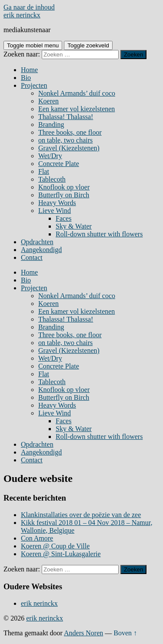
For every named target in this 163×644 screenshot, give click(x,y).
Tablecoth (52, 179)
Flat (44, 171)
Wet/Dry (50, 156)
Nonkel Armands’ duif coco (77, 93)
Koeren (48, 101)
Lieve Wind (55, 211)
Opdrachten (37, 242)
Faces (63, 218)
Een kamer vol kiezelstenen (77, 109)
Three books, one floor (70, 132)
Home (29, 70)
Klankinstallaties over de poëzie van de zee (81, 515)
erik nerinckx (22, 15)
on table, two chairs (65, 140)
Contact (32, 257)
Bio (26, 78)
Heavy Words (57, 203)
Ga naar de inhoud (29, 7)
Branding (51, 124)
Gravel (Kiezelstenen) (69, 148)
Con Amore (37, 538)
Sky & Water (74, 226)
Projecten (34, 85)
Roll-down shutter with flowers (99, 234)
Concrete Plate (59, 164)
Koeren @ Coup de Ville (55, 546)
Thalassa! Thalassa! (66, 117)
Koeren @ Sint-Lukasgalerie (61, 554)
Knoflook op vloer (64, 187)
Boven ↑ (125, 633)
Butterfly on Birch (64, 195)
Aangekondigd (41, 250)
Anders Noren (83, 633)
